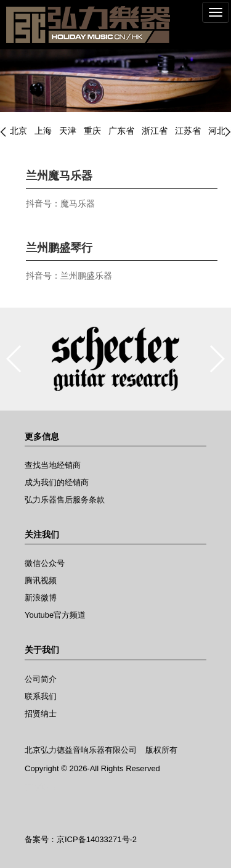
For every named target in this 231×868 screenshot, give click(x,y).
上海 (43, 131)
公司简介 (41, 679)
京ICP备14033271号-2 (97, 839)
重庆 (92, 131)
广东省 (121, 131)
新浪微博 (41, 598)
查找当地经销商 (53, 465)
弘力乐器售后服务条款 (65, 500)
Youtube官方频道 (55, 615)
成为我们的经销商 (57, 482)
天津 (68, 131)
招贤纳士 (41, 714)
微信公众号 (45, 563)
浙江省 (155, 131)
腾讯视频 (41, 580)
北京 (18, 131)
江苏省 (188, 131)
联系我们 (41, 696)
